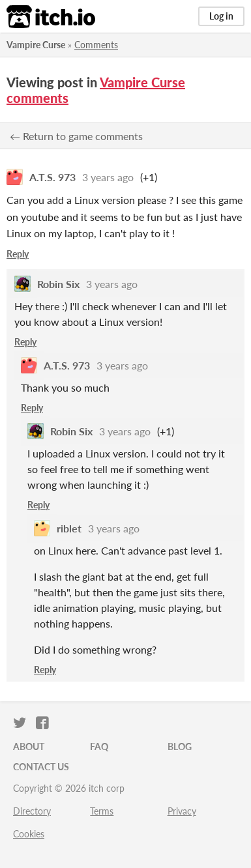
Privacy (182, 811)
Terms (102, 811)
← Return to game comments (76, 136)
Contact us (41, 767)
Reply (18, 254)
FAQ (99, 746)
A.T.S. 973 (52, 177)
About (29, 746)
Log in (221, 16)
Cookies (29, 834)
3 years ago (108, 177)
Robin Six (58, 284)
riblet (69, 528)
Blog (180, 746)
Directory (32, 811)
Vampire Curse (36, 45)
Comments (96, 45)
